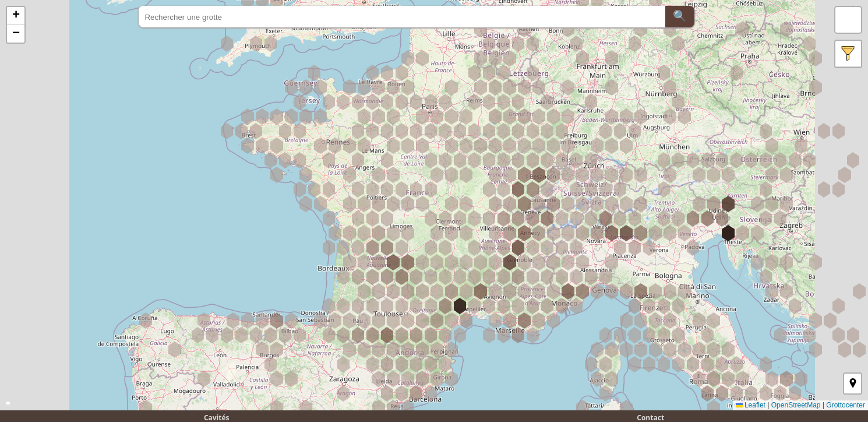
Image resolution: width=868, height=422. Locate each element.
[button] (16, 16)
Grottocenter (846, 405)
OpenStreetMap (796, 405)
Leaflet (751, 405)
